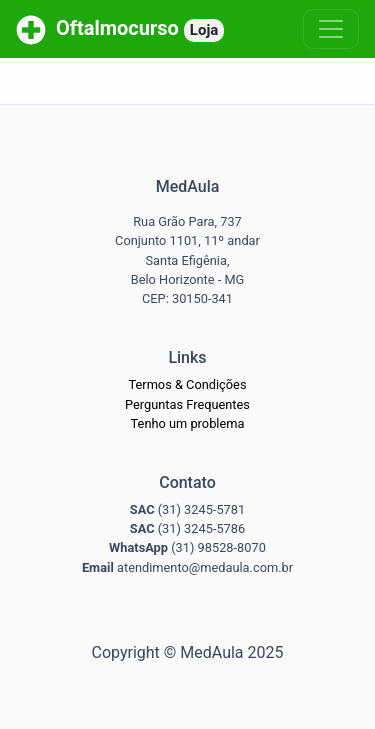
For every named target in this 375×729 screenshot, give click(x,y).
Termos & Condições (188, 384)
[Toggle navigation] (331, 29)
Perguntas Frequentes (187, 404)
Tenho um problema (188, 423)
